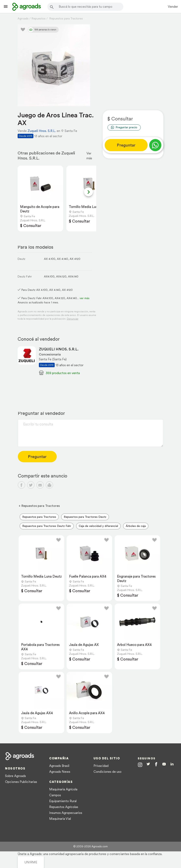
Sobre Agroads (15, 776)
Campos (55, 795)
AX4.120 (61, 276)
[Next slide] (88, 192)
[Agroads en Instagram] (140, 765)
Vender (173, 6)
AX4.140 (73, 276)
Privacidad (101, 766)
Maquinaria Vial (60, 819)
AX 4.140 (62, 259)
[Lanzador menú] (6, 6)
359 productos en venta (63, 373)
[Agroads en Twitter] (148, 765)
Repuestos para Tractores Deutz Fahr (47, 526)
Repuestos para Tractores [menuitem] (39, 517)
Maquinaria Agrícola (63, 789)
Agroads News (60, 772)
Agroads (23, 18)
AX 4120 (75, 259)
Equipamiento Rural (63, 801)
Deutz (21, 259)
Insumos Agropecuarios (66, 813)
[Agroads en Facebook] (156, 765)
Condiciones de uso (108, 772)
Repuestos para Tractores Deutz (85, 517)
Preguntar (126, 145)
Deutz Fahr (25, 276)
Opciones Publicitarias (21, 782)
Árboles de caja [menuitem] (136, 526)
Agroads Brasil (59, 766)
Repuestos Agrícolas (64, 807)
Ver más (89, 156)
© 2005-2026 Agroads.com (90, 846)
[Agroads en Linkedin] (172, 765)
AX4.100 (49, 276)
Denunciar (73, 319)
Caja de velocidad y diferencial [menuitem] (98, 526)
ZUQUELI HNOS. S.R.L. (59, 349)
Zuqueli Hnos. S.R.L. (42, 131)
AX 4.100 (50, 259)
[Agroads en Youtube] (164, 765)
